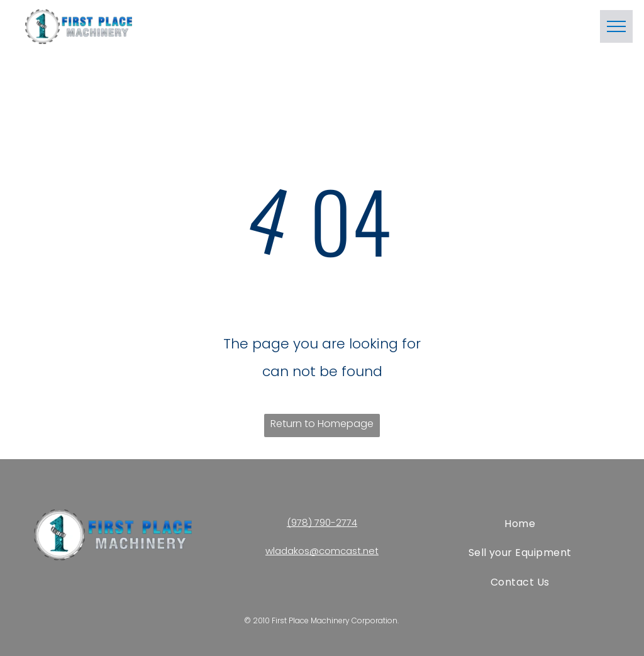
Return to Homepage (322, 424)
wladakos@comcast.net (322, 551)
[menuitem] (520, 524)
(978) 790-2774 (322, 522)
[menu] (616, 26)
